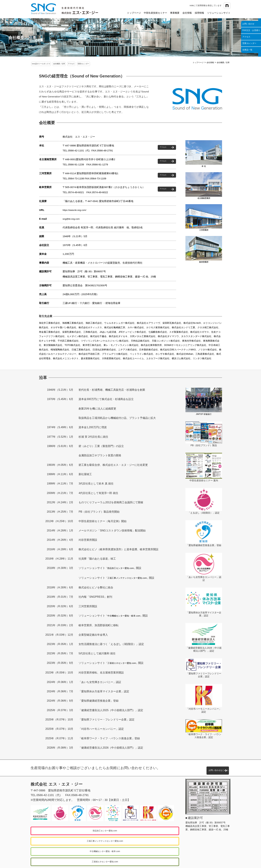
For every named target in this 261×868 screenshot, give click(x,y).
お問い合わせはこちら (200, 768)
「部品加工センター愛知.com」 (124, 569)
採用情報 (199, 13)
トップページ (134, 13)
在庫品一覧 (247, 50)
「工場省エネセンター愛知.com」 (125, 663)
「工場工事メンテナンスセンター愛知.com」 (132, 578)
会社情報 (187, 13)
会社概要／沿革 (71, 64)
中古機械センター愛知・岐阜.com (66, 841)
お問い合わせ (248, 24)
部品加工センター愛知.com (66, 830)
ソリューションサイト (219, 13)
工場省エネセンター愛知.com (139, 841)
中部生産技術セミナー (155, 13)
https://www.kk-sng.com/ (76, 211)
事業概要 (175, 13)
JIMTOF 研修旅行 (204, 414)
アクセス (246, 37)
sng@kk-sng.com (72, 220)
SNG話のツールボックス (46, 64)
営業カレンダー (249, 43)
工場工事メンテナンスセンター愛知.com (139, 830)
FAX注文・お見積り (251, 30)
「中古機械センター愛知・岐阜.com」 (128, 616)
